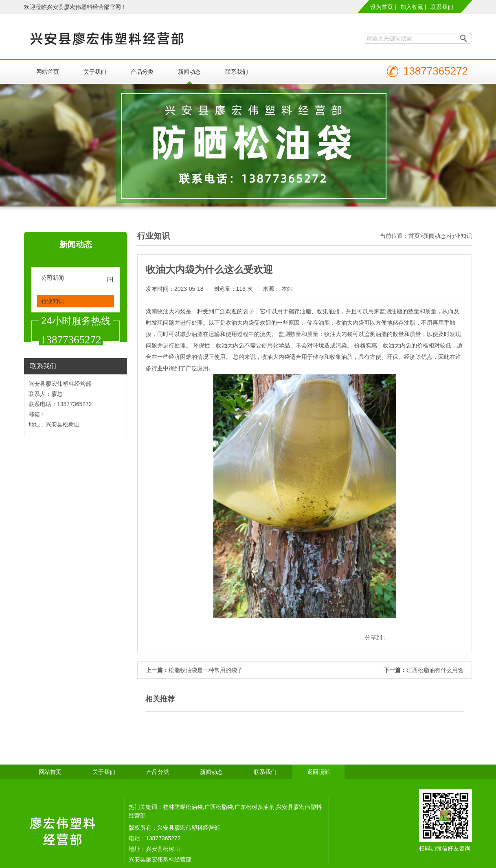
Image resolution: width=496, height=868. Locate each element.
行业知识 (53, 301)
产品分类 (142, 72)
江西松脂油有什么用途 (435, 670)
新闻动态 (189, 72)
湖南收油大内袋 (166, 311)
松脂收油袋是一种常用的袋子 (206, 670)
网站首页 (48, 72)
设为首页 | (383, 7)
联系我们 (442, 7)
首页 (414, 236)
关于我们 (95, 72)
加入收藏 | (413, 7)
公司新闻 (53, 278)
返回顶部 (318, 772)
